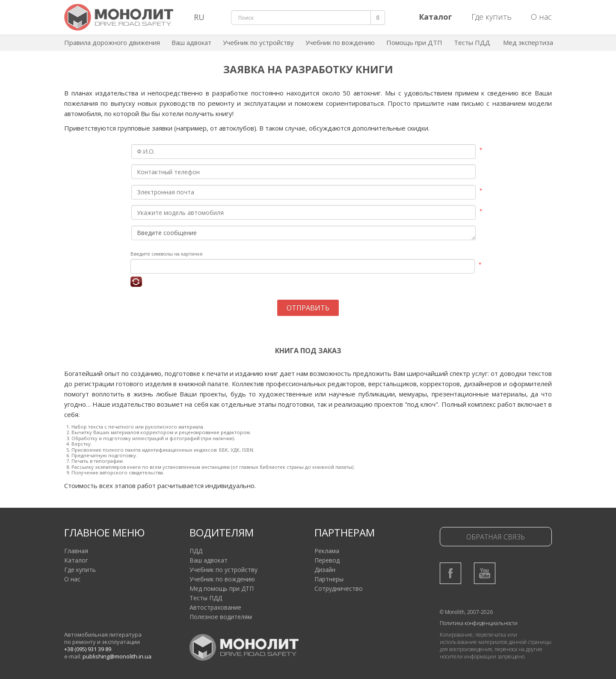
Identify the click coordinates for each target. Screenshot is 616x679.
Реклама (327, 551)
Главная (76, 551)
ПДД (196, 551)
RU (199, 17)
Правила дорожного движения (112, 42)
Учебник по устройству (258, 42)
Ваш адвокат (191, 42)
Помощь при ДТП (414, 42)
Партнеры (329, 579)
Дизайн (325, 570)
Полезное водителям (221, 617)
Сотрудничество (339, 588)
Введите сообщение (304, 233)
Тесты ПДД (472, 42)
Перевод (327, 560)
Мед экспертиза (528, 42)
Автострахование (215, 607)
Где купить (492, 17)
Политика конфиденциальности (479, 623)
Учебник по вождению (340, 42)
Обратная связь (496, 537)
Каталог (76, 560)
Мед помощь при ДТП (222, 588)
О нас (541, 17)
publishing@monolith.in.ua (117, 656)
